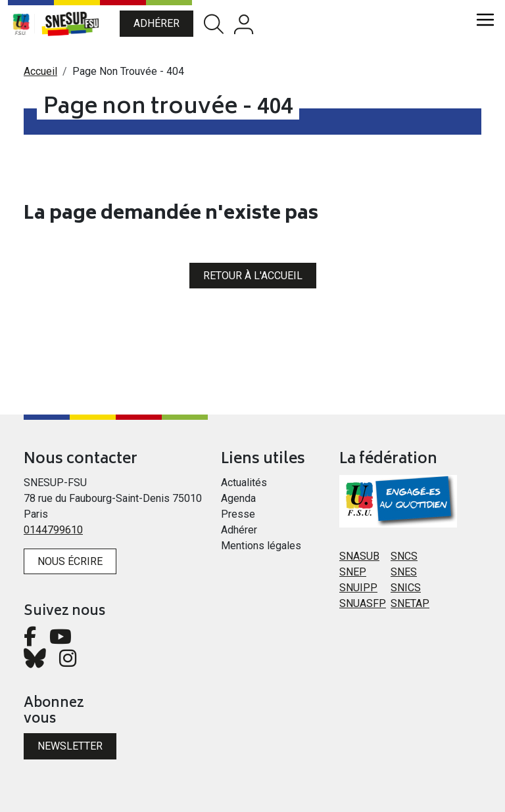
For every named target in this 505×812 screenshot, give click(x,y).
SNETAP (410, 603)
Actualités (244, 483)
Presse (238, 514)
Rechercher (214, 24)
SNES (404, 572)
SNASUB (359, 556)
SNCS (404, 556)
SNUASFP (363, 603)
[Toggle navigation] (485, 20)
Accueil (40, 71)
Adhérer (156, 23)
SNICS (406, 588)
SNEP (353, 572)
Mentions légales (261, 546)
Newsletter (70, 746)
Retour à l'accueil (253, 276)
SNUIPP (358, 588)
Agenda (238, 498)
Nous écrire (70, 561)
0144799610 (53, 530)
